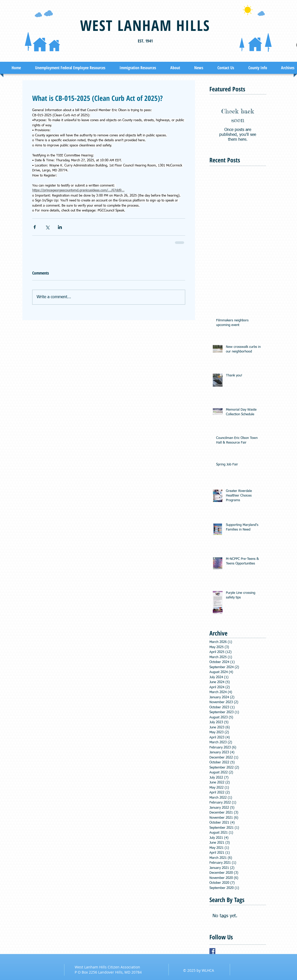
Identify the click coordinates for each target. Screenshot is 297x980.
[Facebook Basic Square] (212, 951)
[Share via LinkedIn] (60, 227)
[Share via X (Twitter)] (47, 227)
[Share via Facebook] (35, 227)
